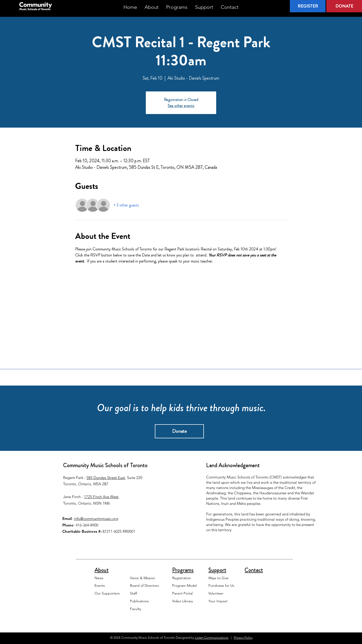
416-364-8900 (87, 525)
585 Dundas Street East (106, 478)
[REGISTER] (308, 6)
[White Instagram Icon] (352, 366)
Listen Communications (212, 638)
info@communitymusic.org (96, 519)
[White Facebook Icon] (352, 337)
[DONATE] (344, 6)
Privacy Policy (243, 638)
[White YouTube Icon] (352, 356)
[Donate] (179, 431)
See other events (181, 106)
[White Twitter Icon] (352, 346)
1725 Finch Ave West (101, 497)
